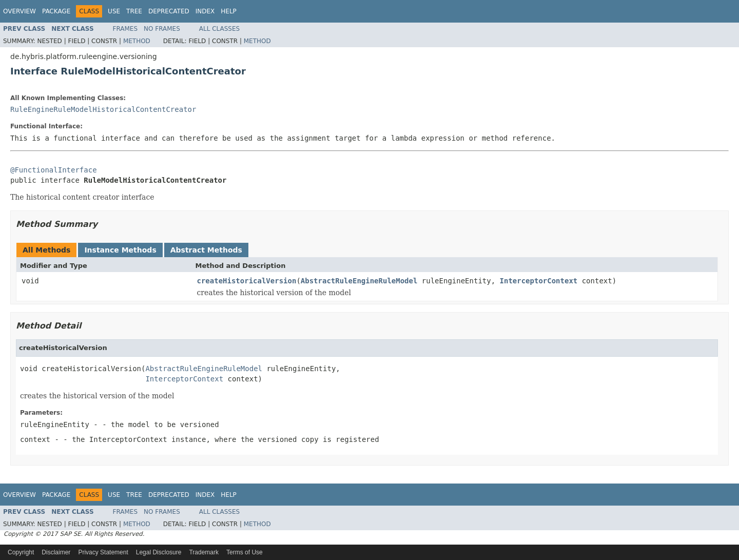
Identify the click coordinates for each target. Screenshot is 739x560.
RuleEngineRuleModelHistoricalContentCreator (103, 109)
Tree (134, 11)
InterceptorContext (539, 281)
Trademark (204, 552)
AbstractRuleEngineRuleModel (359, 281)
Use (114, 11)
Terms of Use (245, 552)
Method (137, 41)
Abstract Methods (206, 250)
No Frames (162, 29)
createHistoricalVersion (247, 281)
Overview (20, 11)
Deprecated (169, 11)
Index (205, 11)
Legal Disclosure (159, 552)
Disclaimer (56, 552)
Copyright (21, 552)
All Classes (219, 29)
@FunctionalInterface (54, 170)
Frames (125, 29)
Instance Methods (120, 250)
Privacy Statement (103, 552)
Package (56, 11)
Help (229, 11)
